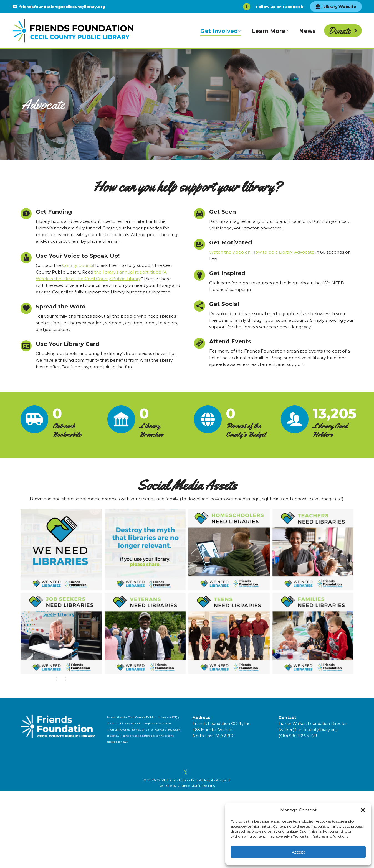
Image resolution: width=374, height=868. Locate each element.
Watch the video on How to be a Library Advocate (262, 252)
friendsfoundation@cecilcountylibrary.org (59, 7)
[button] (363, 810)
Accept (298, 852)
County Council (78, 265)
